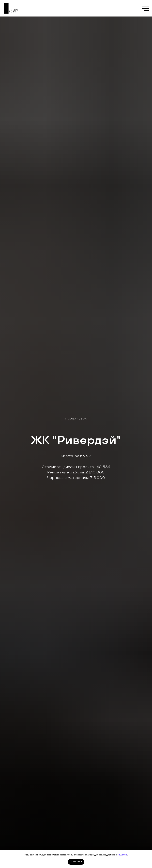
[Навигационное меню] (145, 8)
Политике (122, 855)
